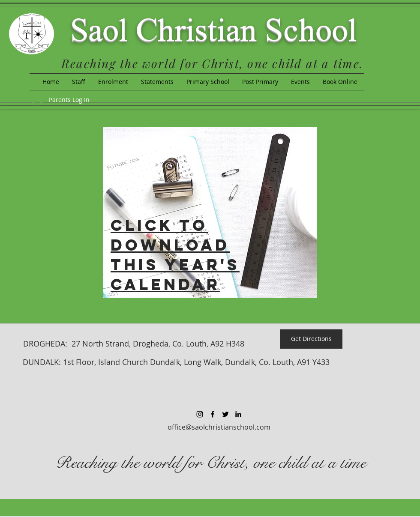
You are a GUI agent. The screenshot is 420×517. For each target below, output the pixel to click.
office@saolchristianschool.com (219, 427)
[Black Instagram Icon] (200, 414)
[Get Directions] (311, 339)
